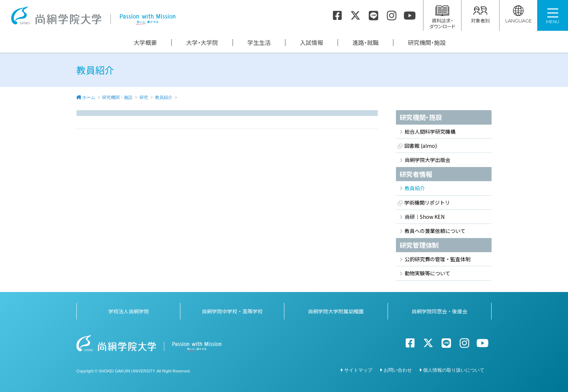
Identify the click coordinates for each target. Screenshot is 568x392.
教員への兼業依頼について (435, 231)
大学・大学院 (202, 43)
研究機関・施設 (427, 43)
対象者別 (480, 15)
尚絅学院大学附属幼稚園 (336, 311)
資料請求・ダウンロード (442, 18)
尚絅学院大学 (93, 16)
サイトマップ (358, 370)
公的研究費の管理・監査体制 (438, 259)
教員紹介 (164, 97)
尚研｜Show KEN (425, 217)
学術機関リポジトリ (427, 203)
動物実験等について (427, 273)
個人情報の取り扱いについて (454, 370)
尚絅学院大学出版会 (427, 160)
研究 (144, 97)
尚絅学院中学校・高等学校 (232, 311)
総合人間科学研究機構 (430, 132)
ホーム (89, 97)
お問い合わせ (398, 370)
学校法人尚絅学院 (129, 311)
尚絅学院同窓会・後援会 (439, 311)
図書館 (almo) (421, 146)
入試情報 (312, 43)
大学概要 (145, 43)
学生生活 (259, 43)
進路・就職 (366, 43)
